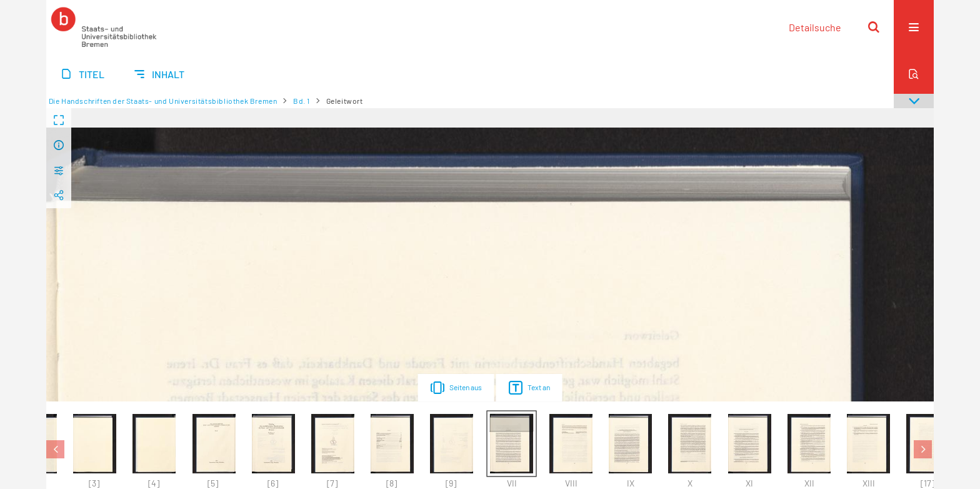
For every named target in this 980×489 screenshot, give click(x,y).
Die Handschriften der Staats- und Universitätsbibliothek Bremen (163, 101)
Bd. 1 (302, 101)
